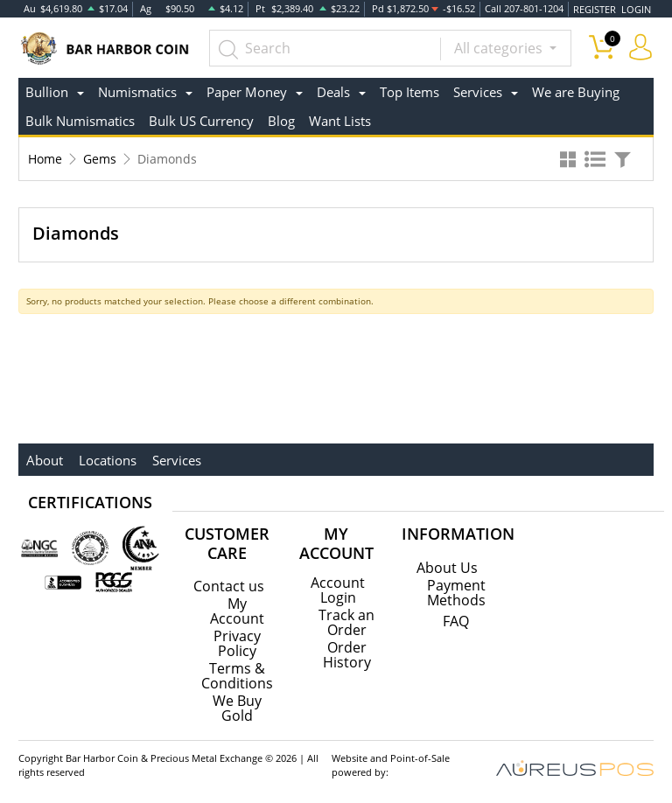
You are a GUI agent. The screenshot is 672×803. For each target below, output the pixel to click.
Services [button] (478, 92)
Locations (105, 459)
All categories (500, 48)
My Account (237, 611)
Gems (100, 159)
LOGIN (636, 8)
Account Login (338, 590)
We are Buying (576, 92)
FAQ (456, 620)
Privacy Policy (237, 642)
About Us (447, 568)
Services (172, 459)
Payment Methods (456, 592)
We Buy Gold (237, 705)
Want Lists (340, 121)
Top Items (409, 92)
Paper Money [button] (247, 92)
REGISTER (595, 8)
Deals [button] (333, 92)
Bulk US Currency (201, 121)
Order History (347, 653)
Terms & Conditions (237, 674)
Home (45, 159)
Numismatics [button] (137, 92)
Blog (281, 121)
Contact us (229, 586)
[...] (326, 48)
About (44, 459)
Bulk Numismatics (80, 121)
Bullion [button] (47, 92)
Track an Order (346, 621)
